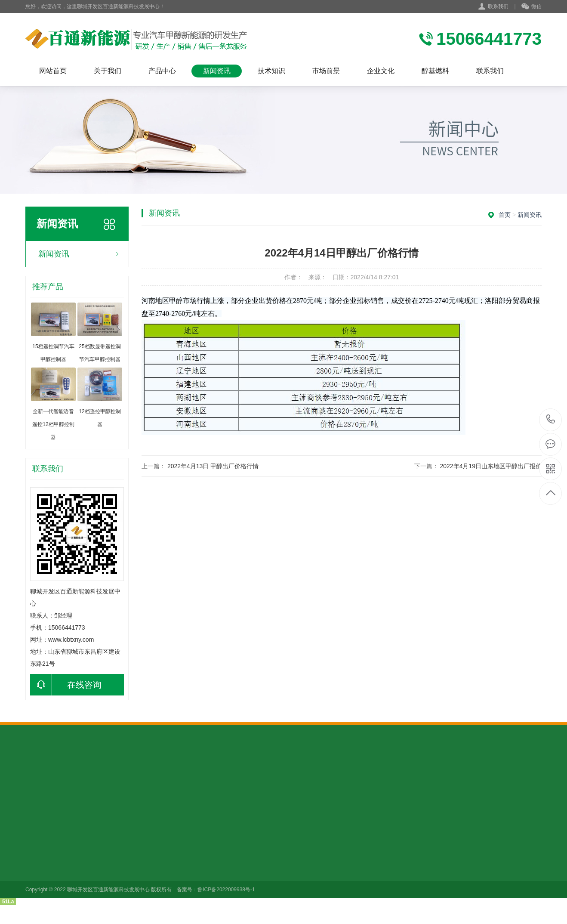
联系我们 (498, 6)
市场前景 (326, 71)
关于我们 (108, 71)
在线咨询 (66, 685)
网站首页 (53, 71)
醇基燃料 (435, 71)
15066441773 (551, 419)
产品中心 (162, 71)
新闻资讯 (217, 71)
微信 (532, 7)
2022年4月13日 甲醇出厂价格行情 (213, 466)
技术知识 (271, 71)
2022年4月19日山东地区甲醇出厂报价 (491, 466)
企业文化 (381, 71)
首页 (505, 215)
